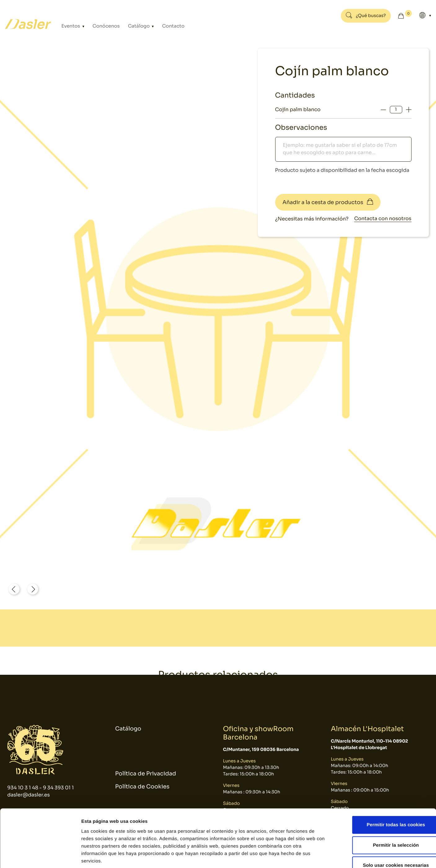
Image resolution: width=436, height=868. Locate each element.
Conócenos (103, 26)
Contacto (165, 26)
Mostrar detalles (333, 856)
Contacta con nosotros (383, 219)
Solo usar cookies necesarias (384, 827)
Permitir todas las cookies (384, 787)
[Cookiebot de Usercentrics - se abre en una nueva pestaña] (40, 856)
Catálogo (134, 26)
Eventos (71, 26)
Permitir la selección (384, 807)
